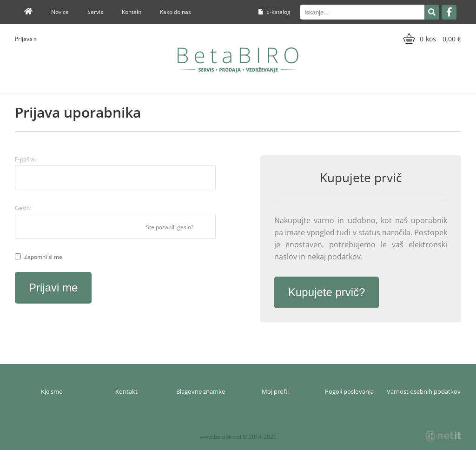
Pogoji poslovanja (349, 391)
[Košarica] (431, 39)
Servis (95, 12)
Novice (60, 12)
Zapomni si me (43, 257)
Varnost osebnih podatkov (424, 391)
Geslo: (23, 208)
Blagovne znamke (201, 391)
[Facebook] (449, 12)
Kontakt (132, 12)
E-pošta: (25, 159)
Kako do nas (175, 12)
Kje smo (52, 391)
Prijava (26, 39)
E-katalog (274, 12)
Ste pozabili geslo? (170, 227)
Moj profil (275, 391)
